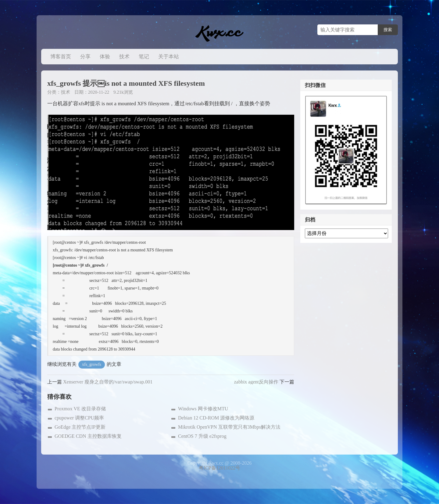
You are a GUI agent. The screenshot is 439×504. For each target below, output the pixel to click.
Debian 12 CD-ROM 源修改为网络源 (216, 418)
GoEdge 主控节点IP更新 (80, 427)
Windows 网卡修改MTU (203, 409)
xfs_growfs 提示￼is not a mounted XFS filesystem (126, 83)
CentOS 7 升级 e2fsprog (202, 436)
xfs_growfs (92, 364)
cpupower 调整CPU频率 (79, 418)
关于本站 (169, 57)
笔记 (144, 57)
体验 (105, 57)
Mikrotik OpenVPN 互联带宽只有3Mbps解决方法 (229, 427)
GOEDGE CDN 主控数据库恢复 (88, 436)
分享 (85, 57)
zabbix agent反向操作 (256, 382)
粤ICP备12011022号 (220, 468)
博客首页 (61, 57)
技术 (124, 57)
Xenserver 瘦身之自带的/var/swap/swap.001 (108, 382)
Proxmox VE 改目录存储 (80, 409)
